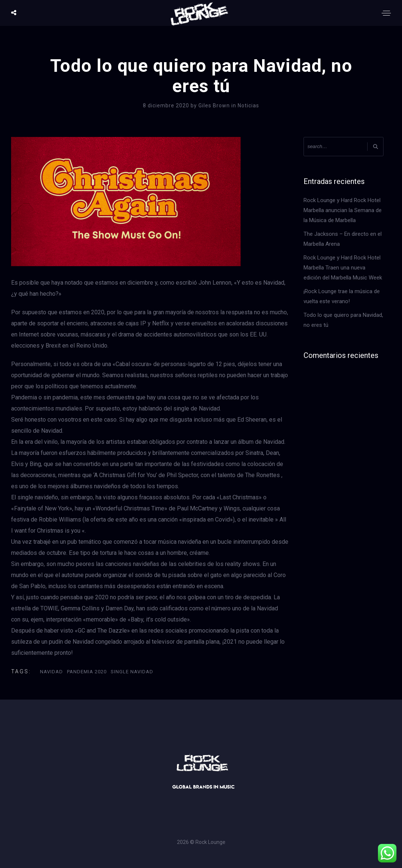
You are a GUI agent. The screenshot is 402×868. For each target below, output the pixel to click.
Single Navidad (132, 672)
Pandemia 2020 (87, 672)
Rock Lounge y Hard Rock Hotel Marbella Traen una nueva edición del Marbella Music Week (343, 268)
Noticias (248, 105)
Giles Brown (215, 105)
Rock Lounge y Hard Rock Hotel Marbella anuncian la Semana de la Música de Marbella (343, 210)
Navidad (51, 672)
